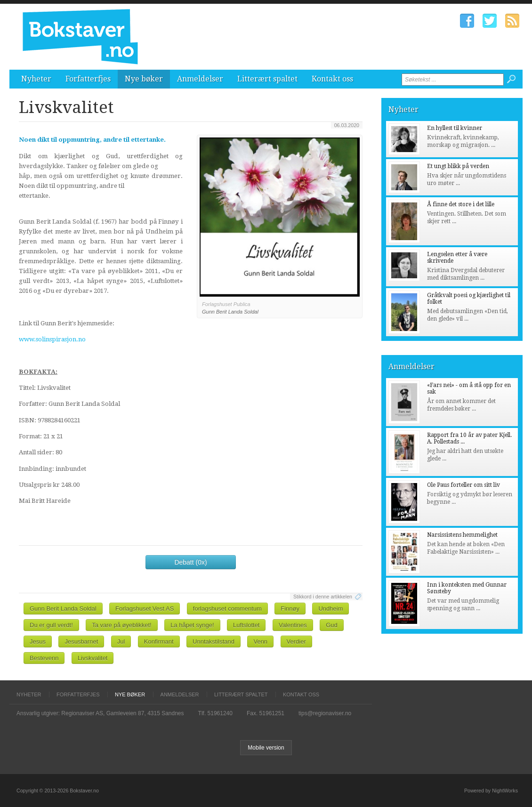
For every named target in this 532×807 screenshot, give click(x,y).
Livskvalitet (93, 658)
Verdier (296, 642)
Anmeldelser (200, 79)
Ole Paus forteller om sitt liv (463, 485)
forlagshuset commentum (227, 609)
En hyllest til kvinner (455, 128)
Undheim (330, 609)
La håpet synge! (192, 625)
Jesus (38, 642)
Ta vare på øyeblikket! (121, 625)
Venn (260, 642)
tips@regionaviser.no (325, 713)
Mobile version (266, 748)
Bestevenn (44, 658)
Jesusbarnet (81, 642)
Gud (332, 625)
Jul (121, 642)
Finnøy (290, 609)
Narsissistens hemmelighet (462, 535)
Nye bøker (144, 79)
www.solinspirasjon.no (52, 339)
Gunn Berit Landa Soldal (63, 609)
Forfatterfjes (88, 79)
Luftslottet (246, 625)
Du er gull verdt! (51, 625)
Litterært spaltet (267, 79)
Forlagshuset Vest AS (145, 609)
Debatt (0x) (190, 562)
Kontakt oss (332, 79)
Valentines (293, 625)
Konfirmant (159, 642)
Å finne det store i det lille (461, 204)
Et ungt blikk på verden (458, 166)
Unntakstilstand (214, 642)
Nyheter (36, 79)
